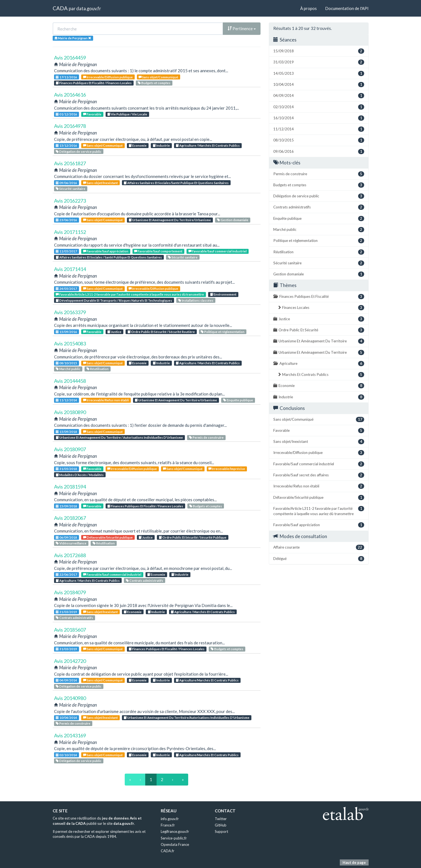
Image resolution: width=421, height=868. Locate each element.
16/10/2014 (319, 118)
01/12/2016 (66, 114)
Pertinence (242, 29)
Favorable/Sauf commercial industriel (218, 251)
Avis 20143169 (70, 735)
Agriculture (319, 364)
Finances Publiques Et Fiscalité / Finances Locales (94, 83)
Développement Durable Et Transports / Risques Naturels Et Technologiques (114, 300)
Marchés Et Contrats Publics (321, 375)
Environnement (223, 294)
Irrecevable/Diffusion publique (108, 77)
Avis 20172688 (70, 555)
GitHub (221, 825)
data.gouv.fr (89, 8)
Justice (114, 332)
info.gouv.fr (170, 819)
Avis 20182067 (70, 518)
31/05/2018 (66, 469)
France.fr (168, 825)
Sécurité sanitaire (71, 189)
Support (221, 831)
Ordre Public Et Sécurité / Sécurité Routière (161, 332)
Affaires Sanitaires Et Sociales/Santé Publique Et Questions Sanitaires (176, 183)
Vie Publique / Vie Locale (127, 114)
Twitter (221, 819)
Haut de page (354, 862)
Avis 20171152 (70, 232)
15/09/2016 (66, 332)
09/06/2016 (66, 183)
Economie (138, 145)
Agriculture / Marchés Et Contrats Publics (208, 145)
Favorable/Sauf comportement (158, 251)
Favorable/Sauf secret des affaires (319, 475)
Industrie (161, 145)
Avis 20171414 (70, 269)
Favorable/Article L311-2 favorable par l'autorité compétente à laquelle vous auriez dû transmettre (130, 294)
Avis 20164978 (70, 126)
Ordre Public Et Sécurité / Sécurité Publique (193, 537)
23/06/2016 (66, 220)
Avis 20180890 (70, 412)
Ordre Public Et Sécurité (319, 330)
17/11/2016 (66, 77)
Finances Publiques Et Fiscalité (319, 297)
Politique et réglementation (223, 332)
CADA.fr (168, 851)
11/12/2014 (66, 400)
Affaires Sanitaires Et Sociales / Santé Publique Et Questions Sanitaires (109, 257)
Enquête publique (238, 400)
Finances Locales (321, 308)
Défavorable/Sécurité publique (108, 537)
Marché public (68, 369)
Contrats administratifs (145, 581)
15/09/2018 (66, 432)
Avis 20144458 (70, 381)
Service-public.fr (174, 838)
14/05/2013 (319, 73)
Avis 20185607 (70, 630)
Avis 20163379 (70, 312)
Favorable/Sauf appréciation (106, 251)
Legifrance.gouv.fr (175, 831)
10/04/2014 (66, 718)
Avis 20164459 (70, 58)
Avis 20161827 (70, 163)
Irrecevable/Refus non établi (106, 400)
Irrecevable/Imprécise (227, 469)
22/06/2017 (66, 574)
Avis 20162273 (70, 201)
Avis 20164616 (70, 95)
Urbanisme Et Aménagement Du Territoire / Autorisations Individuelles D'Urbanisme (119, 437)
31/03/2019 (66, 612)
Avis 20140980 (70, 698)
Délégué (319, 559)
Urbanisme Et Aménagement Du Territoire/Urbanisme (170, 220)
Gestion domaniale (233, 220)
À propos (308, 8)
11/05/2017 (66, 251)
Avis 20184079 (70, 592)
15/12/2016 (66, 145)
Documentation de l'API (347, 8)
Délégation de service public (79, 152)
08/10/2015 (66, 363)
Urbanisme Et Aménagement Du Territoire (319, 341)
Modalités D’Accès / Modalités (80, 475)
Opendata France (175, 844)
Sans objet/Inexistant (100, 183)
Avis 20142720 (70, 661)
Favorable (92, 114)
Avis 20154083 (70, 343)
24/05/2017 (66, 289)
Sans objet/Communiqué (158, 77)
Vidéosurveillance (71, 543)
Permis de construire (206, 437)
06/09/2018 (66, 537)
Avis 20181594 (70, 487)
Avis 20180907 (70, 449)
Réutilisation (98, 369)
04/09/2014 (66, 680)
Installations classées (196, 300)
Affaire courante (319, 547)
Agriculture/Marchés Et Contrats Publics (207, 680)
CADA (60, 8)
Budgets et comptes (154, 83)
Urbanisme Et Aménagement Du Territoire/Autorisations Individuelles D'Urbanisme (187, 718)
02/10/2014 (66, 755)
